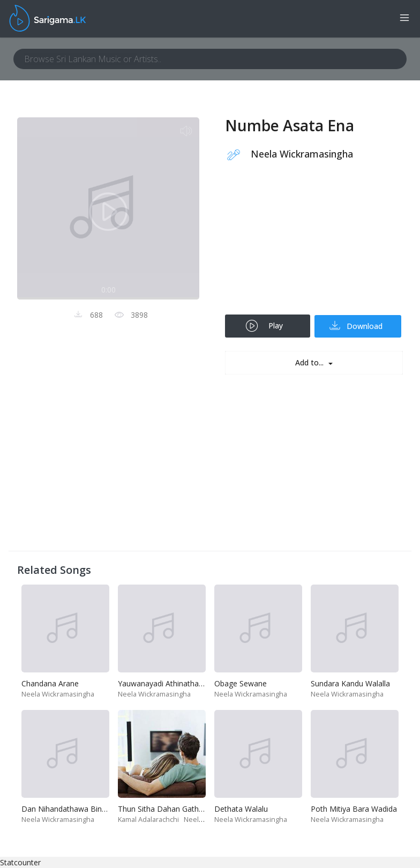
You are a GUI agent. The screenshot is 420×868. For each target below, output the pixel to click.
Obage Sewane (241, 683)
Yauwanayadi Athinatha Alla (166, 683)
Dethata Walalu (241, 809)
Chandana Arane (50, 683)
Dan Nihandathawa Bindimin (71, 809)
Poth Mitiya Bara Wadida (354, 809)
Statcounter (20, 862)
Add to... (310, 362)
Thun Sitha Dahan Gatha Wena (171, 809)
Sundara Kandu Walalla (350, 683)
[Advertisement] (314, 245)
